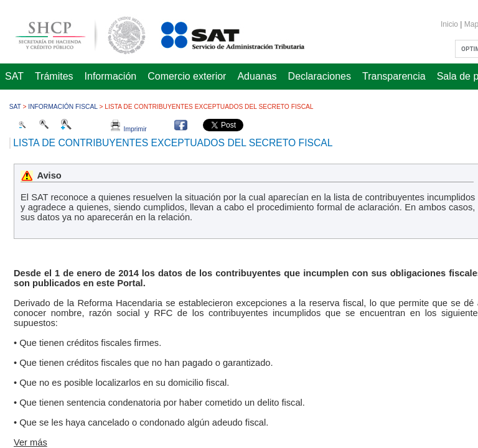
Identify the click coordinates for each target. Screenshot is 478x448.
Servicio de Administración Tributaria (219, 33)
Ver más (30, 442)
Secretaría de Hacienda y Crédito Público (71, 33)
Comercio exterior (187, 76)
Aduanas (257, 76)
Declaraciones (320, 76)
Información (111, 76)
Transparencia (394, 76)
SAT (14, 76)
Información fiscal (63, 107)
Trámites (54, 76)
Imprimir (129, 129)
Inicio (449, 24)
